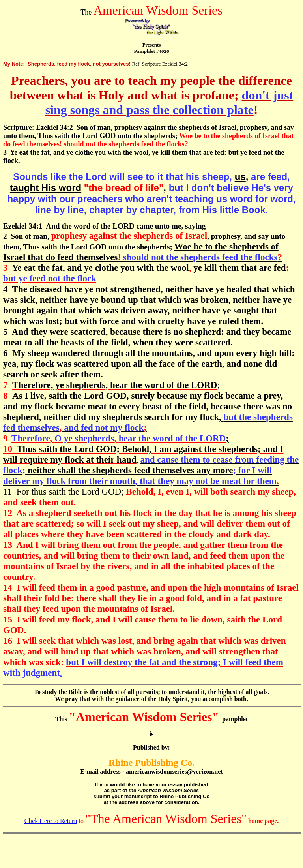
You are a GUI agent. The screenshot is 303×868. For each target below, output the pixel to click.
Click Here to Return (51, 821)
